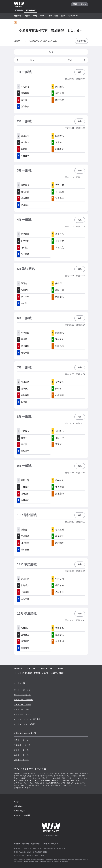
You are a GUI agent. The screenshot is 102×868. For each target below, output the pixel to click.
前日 (25, 60)
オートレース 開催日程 (23, 700)
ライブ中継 (54, 16)
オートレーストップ (22, 690)
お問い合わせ (19, 806)
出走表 (27, 16)
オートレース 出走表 (22, 705)
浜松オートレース (21, 750)
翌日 (77, 60)
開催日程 (18, 16)
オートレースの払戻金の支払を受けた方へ (29, 855)
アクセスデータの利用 (22, 815)
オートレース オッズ (22, 714)
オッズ (43, 16)
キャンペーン (74, 16)
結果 (63, 16)
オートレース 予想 (22, 709)
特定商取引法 (36, 844)
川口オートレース (21, 740)
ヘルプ (16, 802)
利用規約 (25, 844)
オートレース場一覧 (22, 695)
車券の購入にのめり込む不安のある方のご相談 (31, 852)
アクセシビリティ (20, 811)
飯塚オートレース (21, 755)
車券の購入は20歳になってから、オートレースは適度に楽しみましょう (39, 848)
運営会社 (17, 844)
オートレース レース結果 (24, 724)
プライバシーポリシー (50, 844)
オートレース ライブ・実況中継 (27, 719)
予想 (35, 16)
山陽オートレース (21, 760)
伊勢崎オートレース (22, 745)
